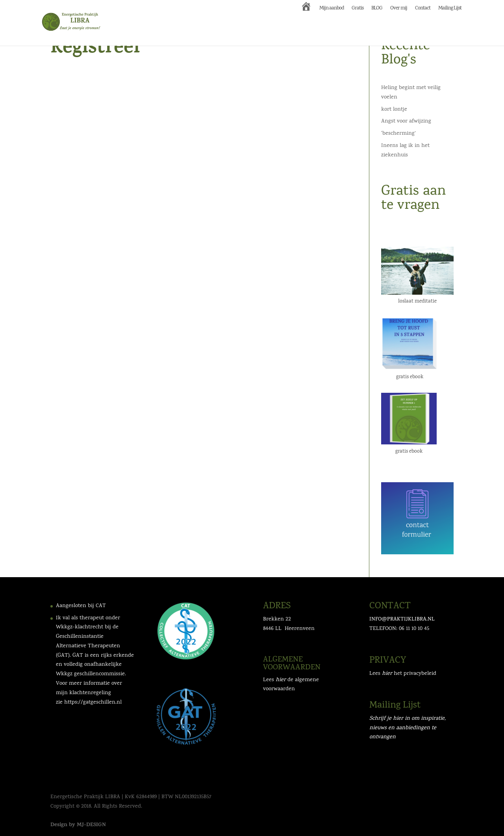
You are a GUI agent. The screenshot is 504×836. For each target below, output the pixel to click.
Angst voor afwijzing (406, 122)
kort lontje (394, 110)
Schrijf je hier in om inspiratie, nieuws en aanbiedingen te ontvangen (408, 728)
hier (387, 674)
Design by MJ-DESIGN (78, 825)
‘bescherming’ (398, 134)
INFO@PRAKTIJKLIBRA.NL (402, 620)
